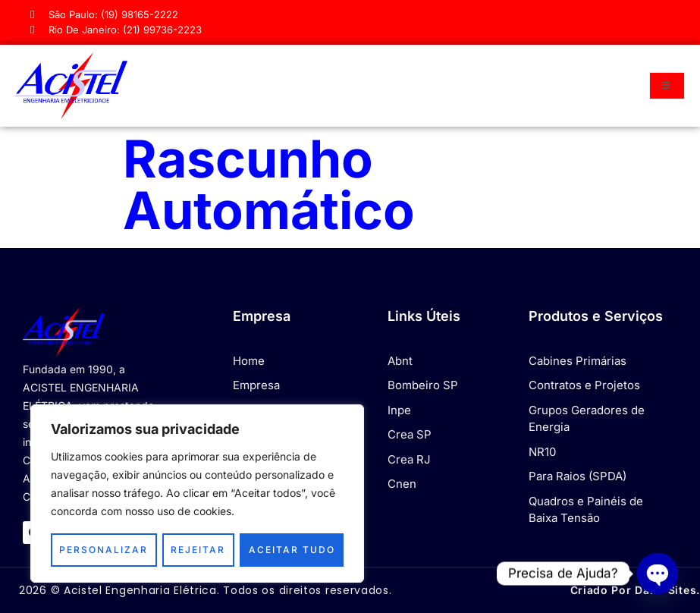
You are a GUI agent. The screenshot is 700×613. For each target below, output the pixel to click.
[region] (197, 494)
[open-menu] (667, 86)
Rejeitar (198, 550)
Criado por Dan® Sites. (635, 590)
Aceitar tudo (292, 550)
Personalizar (104, 550)
